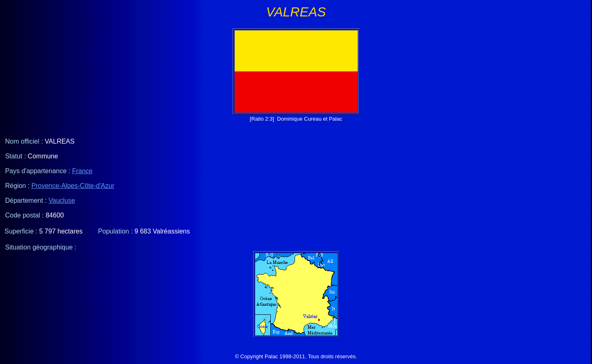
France (82, 171)
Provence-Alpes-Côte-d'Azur (73, 186)
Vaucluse (62, 200)
